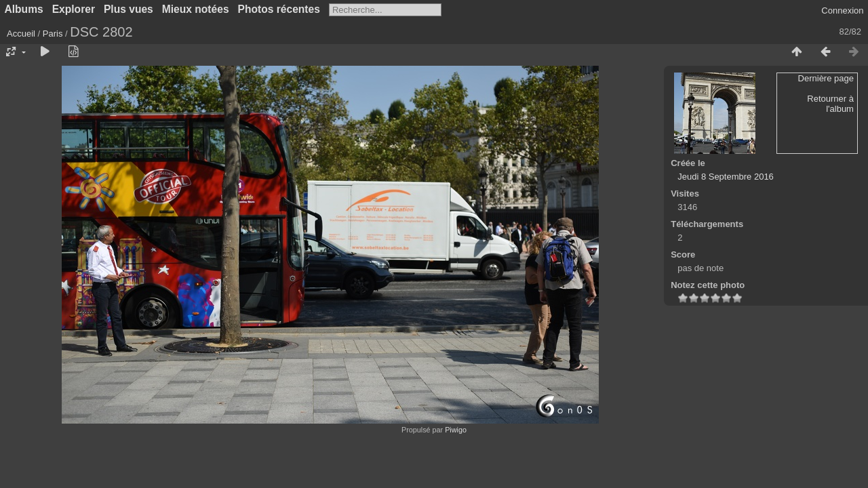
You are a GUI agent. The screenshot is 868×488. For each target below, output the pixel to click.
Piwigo (456, 430)
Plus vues (129, 9)
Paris (53, 34)
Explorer (74, 9)
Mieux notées (196, 9)
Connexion (842, 11)
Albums (24, 9)
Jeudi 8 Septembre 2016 (726, 177)
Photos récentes (279, 9)
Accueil (21, 34)
